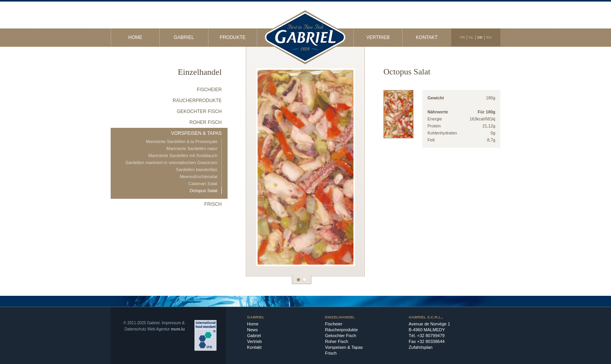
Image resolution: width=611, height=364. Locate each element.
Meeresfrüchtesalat (199, 177)
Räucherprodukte (197, 101)
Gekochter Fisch (199, 111)
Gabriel (184, 37)
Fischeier (209, 90)
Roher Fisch (206, 122)
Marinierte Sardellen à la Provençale (182, 141)
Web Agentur (159, 329)
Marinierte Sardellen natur (192, 148)
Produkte (233, 37)
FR (462, 37)
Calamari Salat (203, 184)
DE (480, 37)
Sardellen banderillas (197, 170)
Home (135, 37)
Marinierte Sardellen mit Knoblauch (183, 155)
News (253, 330)
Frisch (213, 204)
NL (471, 37)
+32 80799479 (431, 336)
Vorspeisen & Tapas (196, 133)
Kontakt (427, 37)
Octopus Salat (203, 191)
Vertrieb (378, 37)
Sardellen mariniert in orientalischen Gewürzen (171, 163)
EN (489, 37)
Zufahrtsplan (421, 347)
